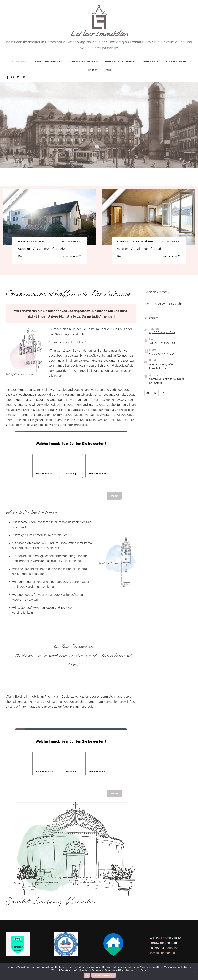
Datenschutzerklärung (136, 970)
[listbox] (99, 128)
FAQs (108, 70)
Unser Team (151, 62)
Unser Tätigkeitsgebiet (120, 62)
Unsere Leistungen (83, 62)
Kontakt (92, 70)
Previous (5, 231)
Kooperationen (176, 62)
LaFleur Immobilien (99, 34)
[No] (194, 972)
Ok (87, 975)
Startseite (19, 62)
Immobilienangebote (47, 62)
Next (193, 231)
